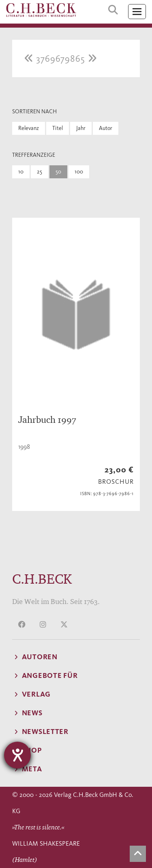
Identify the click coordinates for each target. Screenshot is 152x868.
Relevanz (29, 128)
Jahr (81, 128)
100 (79, 172)
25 (40, 172)
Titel (58, 128)
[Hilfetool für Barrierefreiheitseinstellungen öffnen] (17, 755)
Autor (106, 128)
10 (21, 172)
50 (58, 172)
